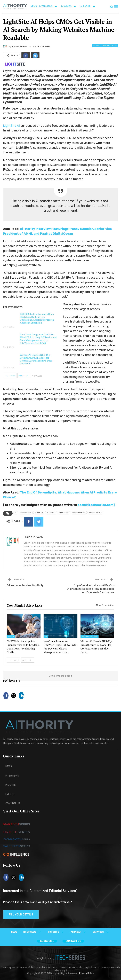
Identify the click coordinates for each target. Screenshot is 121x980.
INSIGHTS (69, 7)
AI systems (51, 512)
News (115, 46)
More (83, 7)
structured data (95, 512)
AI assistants (26, 512)
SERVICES (101, 932)
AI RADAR (79, 932)
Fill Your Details (21, 915)
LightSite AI (11, 126)
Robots (11, 636)
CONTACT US (73, 941)
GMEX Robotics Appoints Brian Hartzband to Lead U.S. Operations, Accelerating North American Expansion (37, 318)
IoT (46, 636)
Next (24, 375)
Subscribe (47, 941)
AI (16, 512)
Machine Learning (101, 46)
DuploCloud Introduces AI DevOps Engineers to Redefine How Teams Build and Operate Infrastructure (91, 589)
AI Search (39, 512)
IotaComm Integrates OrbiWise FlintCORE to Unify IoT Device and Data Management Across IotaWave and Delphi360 (38, 339)
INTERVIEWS (49, 7)
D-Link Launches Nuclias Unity (25, 585)
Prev (10, 375)
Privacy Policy (86, 973)
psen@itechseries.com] (96, 505)
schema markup (79, 512)
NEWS (34, 7)
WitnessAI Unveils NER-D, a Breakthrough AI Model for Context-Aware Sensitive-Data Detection (36, 359)
